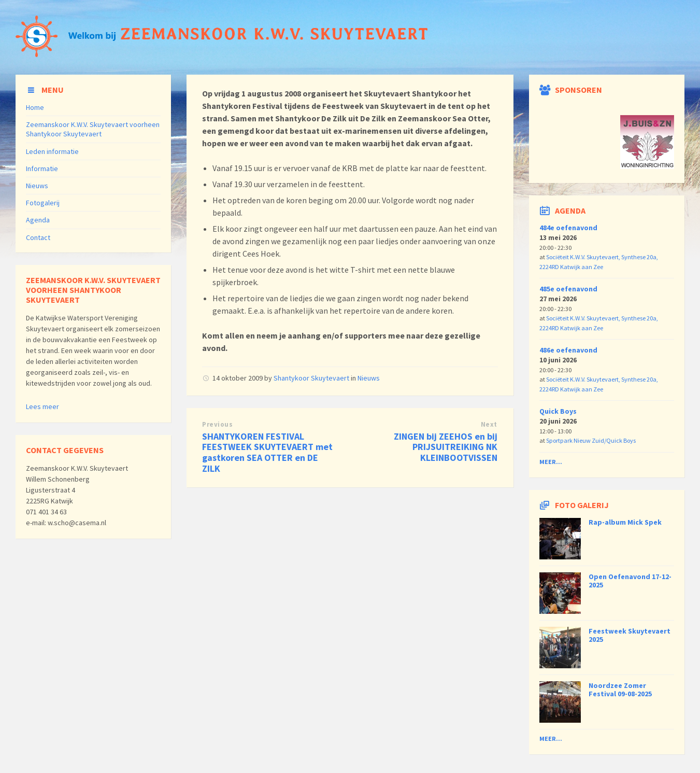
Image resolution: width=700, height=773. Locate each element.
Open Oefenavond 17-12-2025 (630, 581)
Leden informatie (52, 151)
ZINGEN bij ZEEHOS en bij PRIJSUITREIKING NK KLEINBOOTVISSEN (446, 447)
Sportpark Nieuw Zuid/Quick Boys (591, 440)
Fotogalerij (43, 203)
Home (35, 107)
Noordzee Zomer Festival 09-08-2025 (620, 690)
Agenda (38, 220)
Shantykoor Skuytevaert (311, 378)
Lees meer (42, 406)
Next (489, 424)
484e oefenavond (568, 228)
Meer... (551, 462)
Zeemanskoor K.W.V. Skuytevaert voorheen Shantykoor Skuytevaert (93, 129)
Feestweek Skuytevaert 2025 (630, 635)
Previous (217, 424)
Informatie (42, 168)
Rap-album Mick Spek (625, 522)
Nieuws (369, 378)
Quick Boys (558, 411)
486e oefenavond (568, 350)
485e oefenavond (568, 289)
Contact (38, 237)
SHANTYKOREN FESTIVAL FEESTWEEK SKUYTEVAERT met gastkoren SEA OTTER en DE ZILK (267, 452)
